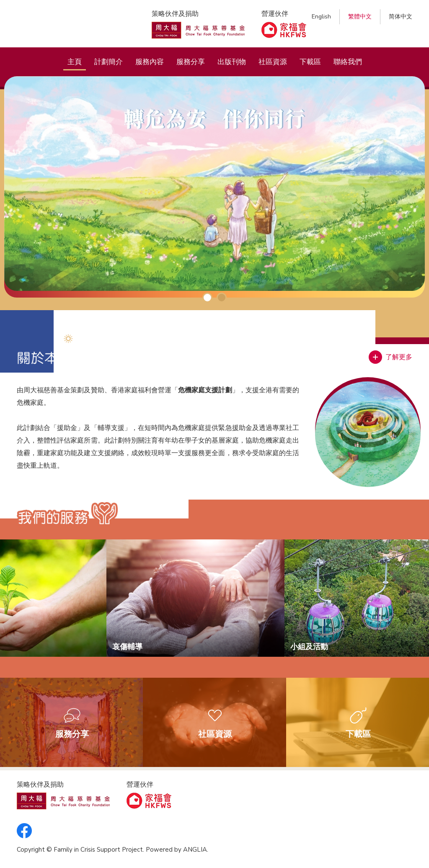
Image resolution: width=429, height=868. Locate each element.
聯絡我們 (348, 62)
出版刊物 (232, 62)
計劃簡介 (109, 62)
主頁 (75, 62)
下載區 (310, 62)
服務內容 (150, 62)
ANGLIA (195, 850)
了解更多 (399, 357)
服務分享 (191, 62)
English (321, 17)
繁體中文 (360, 17)
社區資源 (273, 62)
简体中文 (401, 17)
